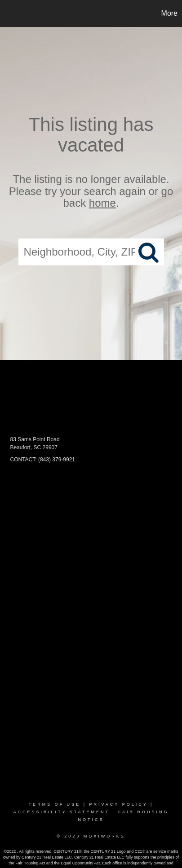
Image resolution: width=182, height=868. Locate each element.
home (102, 203)
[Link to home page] (8, 13)
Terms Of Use (55, 804)
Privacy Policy (118, 804)
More (169, 13)
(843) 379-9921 (57, 460)
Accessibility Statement (61, 812)
